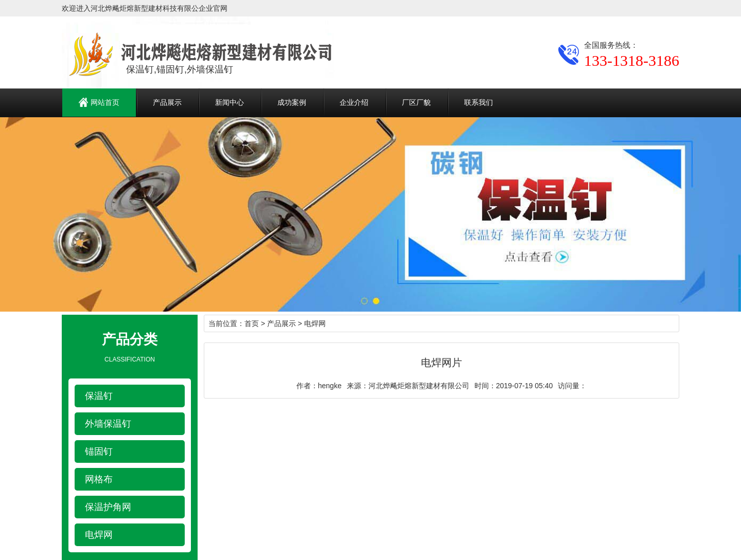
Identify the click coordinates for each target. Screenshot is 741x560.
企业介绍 (354, 102)
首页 (252, 323)
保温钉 (99, 396)
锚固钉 (99, 451)
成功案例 (292, 102)
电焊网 (99, 535)
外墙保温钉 (108, 424)
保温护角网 (108, 507)
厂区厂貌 (416, 102)
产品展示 (167, 102)
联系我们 (479, 102)
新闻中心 (230, 102)
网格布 (99, 479)
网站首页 (99, 102)
